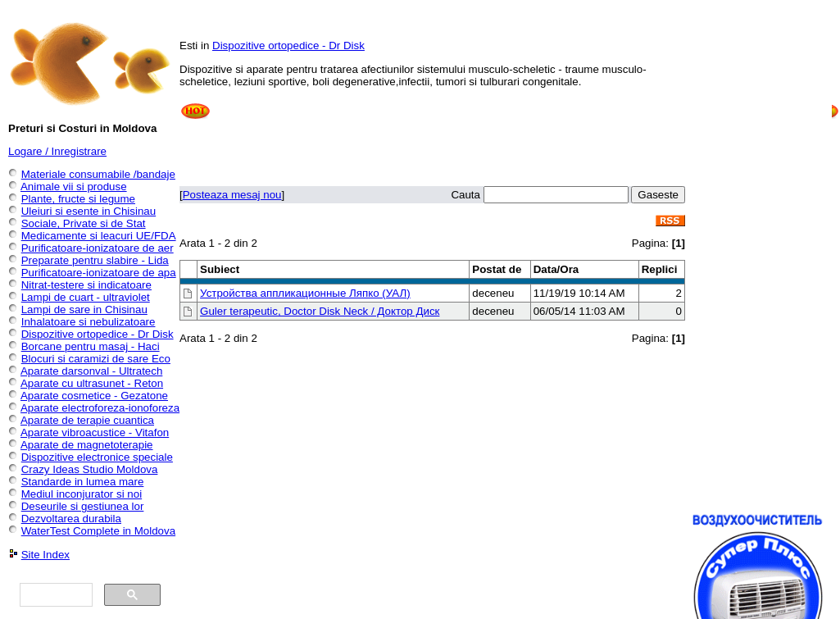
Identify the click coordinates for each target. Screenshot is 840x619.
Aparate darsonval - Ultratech (91, 371)
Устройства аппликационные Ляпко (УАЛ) (305, 293)
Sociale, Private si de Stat (84, 223)
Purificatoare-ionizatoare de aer (98, 248)
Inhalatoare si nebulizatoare (89, 322)
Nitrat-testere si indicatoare (86, 285)
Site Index (45, 555)
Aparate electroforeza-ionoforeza (100, 408)
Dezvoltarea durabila (71, 519)
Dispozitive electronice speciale (97, 457)
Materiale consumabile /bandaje (98, 174)
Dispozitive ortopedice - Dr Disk (288, 46)
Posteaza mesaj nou (232, 195)
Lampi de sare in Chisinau (84, 309)
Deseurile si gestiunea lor (83, 506)
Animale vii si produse (74, 187)
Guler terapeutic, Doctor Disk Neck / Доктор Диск (320, 311)
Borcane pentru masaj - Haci (91, 346)
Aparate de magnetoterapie (87, 445)
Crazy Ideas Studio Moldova (90, 469)
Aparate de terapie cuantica (87, 420)
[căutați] (54, 595)
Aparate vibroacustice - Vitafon (95, 432)
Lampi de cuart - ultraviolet (86, 297)
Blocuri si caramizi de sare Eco (96, 359)
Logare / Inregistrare (57, 151)
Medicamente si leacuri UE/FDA (99, 236)
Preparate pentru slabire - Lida (95, 260)
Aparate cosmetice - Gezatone (94, 396)
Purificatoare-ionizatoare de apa (99, 273)
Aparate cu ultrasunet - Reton (92, 383)
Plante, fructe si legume (78, 199)
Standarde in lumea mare (83, 482)
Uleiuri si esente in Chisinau (89, 211)
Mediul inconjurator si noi (82, 494)
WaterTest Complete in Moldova (98, 531)
